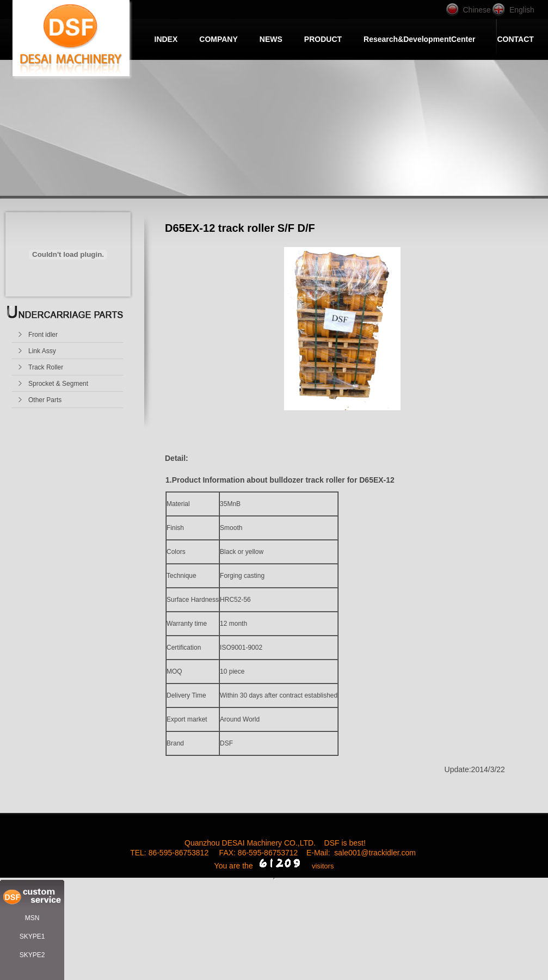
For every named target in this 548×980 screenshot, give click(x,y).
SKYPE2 (32, 955)
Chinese (477, 10)
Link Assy (42, 351)
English (522, 10)
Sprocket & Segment (58, 384)
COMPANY (218, 39)
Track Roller (46, 367)
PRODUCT (323, 39)
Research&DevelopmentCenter (419, 39)
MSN (32, 918)
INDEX (166, 39)
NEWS (271, 39)
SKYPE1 (32, 936)
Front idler (43, 335)
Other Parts (45, 400)
